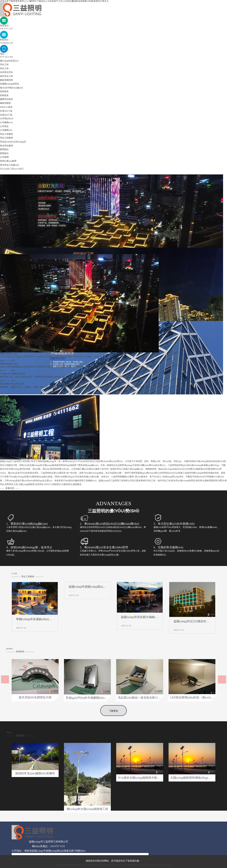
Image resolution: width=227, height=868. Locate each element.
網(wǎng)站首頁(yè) (9, 61)
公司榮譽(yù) (6, 130)
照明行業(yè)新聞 (8, 161)
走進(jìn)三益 (6, 111)
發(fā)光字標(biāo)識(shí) (11, 88)
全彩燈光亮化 (6, 72)
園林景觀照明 (6, 80)
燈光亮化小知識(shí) (9, 165)
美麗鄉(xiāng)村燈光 (10, 84)
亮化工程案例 (6, 134)
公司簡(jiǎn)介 (7, 118)
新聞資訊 (4, 149)
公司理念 (4, 126)
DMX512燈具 (6, 107)
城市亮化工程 (6, 76)
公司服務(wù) (6, 122)
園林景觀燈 (5, 103)
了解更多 (113, 721)
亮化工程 (4, 65)
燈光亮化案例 (6, 146)
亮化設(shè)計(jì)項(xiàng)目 (13, 142)
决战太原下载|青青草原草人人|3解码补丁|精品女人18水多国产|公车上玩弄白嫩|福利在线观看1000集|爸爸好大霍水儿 (113, 865)
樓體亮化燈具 (6, 99)
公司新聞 (4, 157)
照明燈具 (4, 92)
